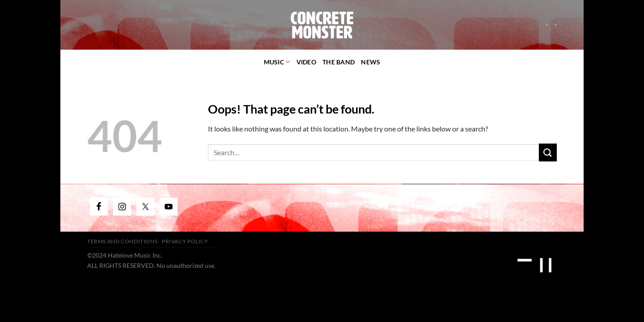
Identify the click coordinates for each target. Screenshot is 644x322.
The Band (339, 62)
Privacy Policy (185, 241)
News (371, 62)
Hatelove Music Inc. (135, 255)
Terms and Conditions (122, 241)
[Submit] (548, 152)
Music (277, 62)
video (306, 62)
